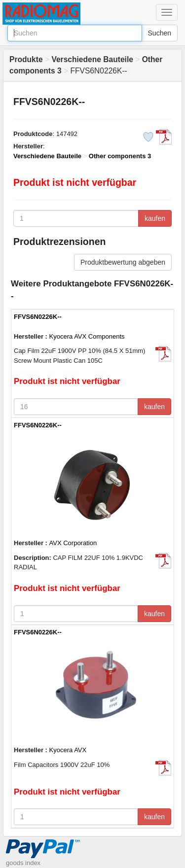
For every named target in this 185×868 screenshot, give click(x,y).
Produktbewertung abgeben (123, 262)
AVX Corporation (73, 543)
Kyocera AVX (68, 750)
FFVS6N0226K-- (38, 317)
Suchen (160, 33)
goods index (23, 863)
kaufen (155, 218)
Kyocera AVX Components (87, 336)
